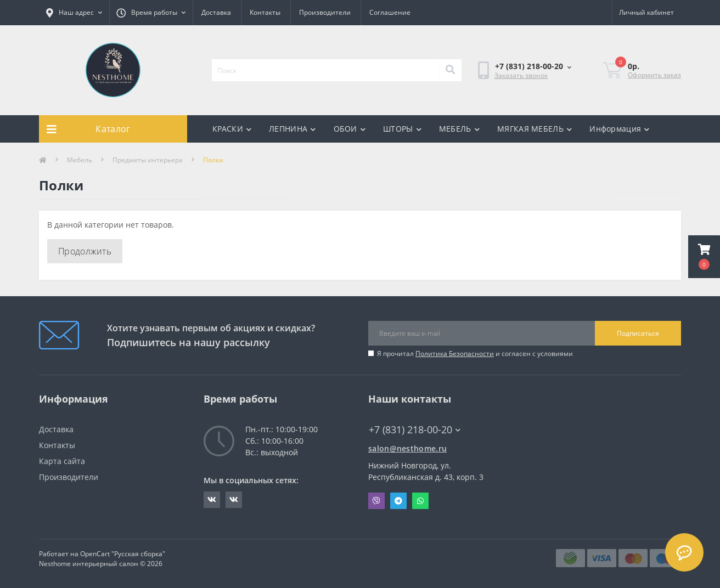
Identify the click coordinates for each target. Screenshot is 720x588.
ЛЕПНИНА (292, 129)
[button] (704, 257)
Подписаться (638, 333)
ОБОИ (350, 129)
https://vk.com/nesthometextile (234, 500)
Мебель (80, 160)
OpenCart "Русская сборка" (123, 554)
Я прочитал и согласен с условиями (475, 354)
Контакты (265, 12)
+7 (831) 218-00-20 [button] (415, 430)
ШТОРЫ (402, 129)
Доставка (216, 12)
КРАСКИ (232, 129)
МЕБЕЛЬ (459, 129)
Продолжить (85, 251)
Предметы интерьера (148, 160)
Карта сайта (62, 461)
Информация (619, 129)
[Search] (450, 70)
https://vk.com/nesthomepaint (212, 500)
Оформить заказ (654, 75)
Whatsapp (420, 501)
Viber (376, 501)
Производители (325, 12)
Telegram (398, 501)
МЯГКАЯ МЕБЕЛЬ (535, 129)
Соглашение (390, 12)
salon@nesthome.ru (407, 448)
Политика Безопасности (455, 354)
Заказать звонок (521, 75)
